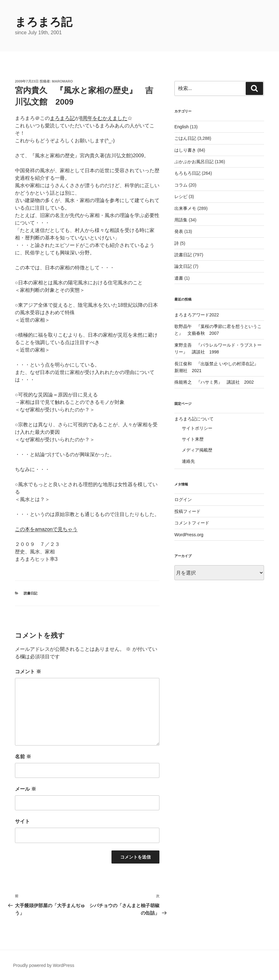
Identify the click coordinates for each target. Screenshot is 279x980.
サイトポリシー (197, 428)
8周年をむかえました (104, 118)
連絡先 (188, 461)
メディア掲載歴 (197, 450)
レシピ (181, 196)
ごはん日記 (185, 138)
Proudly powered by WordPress (44, 965)
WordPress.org (189, 535)
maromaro (62, 81)
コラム (181, 185)
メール (26, 789)
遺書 (179, 278)
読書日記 (31, 593)
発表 (179, 231)
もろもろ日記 (187, 173)
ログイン (183, 499)
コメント (28, 672)
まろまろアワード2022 (197, 315)
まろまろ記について (194, 419)
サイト (22, 821)
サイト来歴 (193, 439)
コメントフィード (192, 523)
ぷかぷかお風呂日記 (194, 162)
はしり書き (185, 150)
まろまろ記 (44, 22)
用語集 (181, 220)
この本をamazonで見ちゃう (46, 529)
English (182, 127)
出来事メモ (185, 208)
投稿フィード (187, 511)
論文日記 (183, 266)
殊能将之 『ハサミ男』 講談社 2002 (214, 382)
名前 (23, 757)
